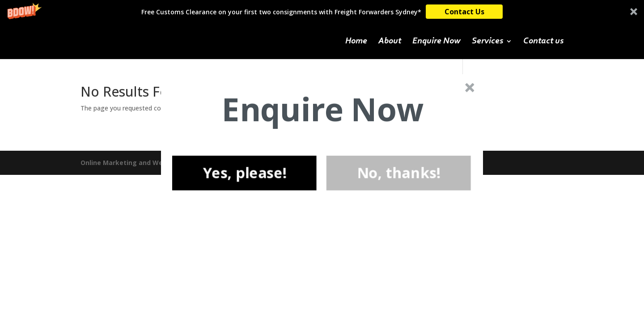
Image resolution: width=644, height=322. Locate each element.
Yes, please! (244, 173)
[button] (323, 109)
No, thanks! (399, 173)
